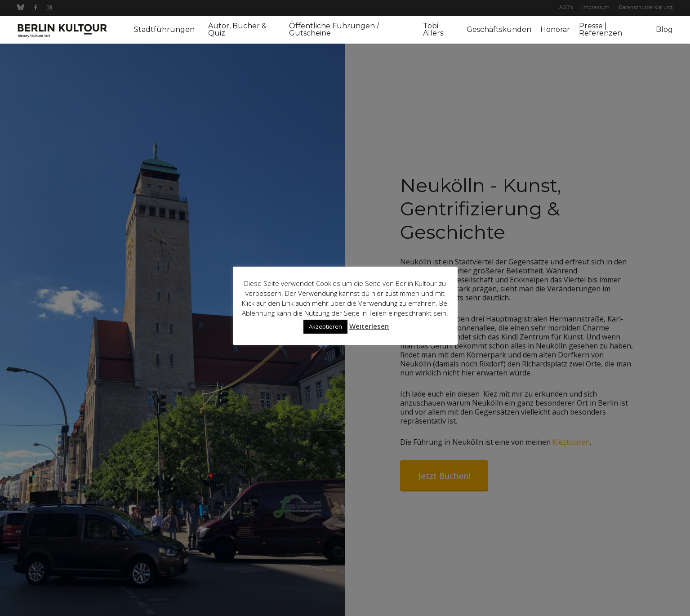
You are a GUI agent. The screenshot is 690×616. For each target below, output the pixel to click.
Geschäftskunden (499, 30)
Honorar (555, 30)
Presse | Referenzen (601, 30)
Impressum (596, 7)
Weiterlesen (369, 326)
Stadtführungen (164, 30)
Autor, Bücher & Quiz (237, 30)
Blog (664, 30)
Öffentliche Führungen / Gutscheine (334, 30)
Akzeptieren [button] (325, 326)
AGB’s (566, 7)
